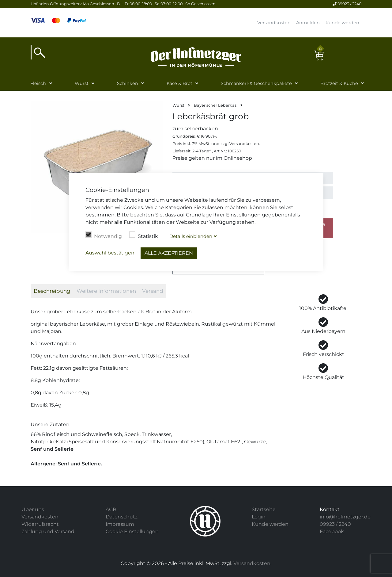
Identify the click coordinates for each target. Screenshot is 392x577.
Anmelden (308, 23)
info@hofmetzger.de (345, 517)
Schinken (128, 83)
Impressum (120, 524)
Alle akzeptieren (169, 253)
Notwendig (104, 235)
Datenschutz (122, 517)
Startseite (264, 509)
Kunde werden (342, 23)
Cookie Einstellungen (132, 531)
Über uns (33, 509)
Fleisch (38, 83)
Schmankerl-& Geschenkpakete (256, 83)
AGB (111, 509)
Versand (153, 291)
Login (259, 517)
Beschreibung (52, 291)
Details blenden (191, 236)
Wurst (82, 83)
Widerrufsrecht (40, 524)
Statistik (144, 235)
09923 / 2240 (347, 4)
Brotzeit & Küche (339, 83)
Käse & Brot (179, 83)
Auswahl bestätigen (110, 253)
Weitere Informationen (106, 291)
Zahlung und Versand (48, 531)
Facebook (332, 531)
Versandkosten (274, 23)
